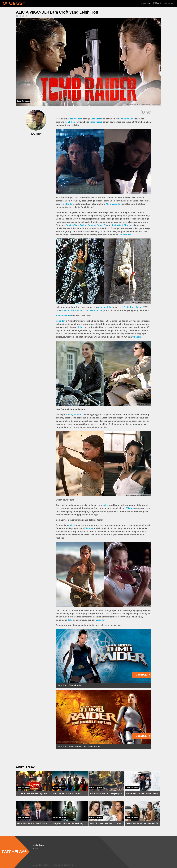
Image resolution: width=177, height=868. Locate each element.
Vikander (60, 321)
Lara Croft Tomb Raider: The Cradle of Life (81, 310)
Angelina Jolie (128, 119)
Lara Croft (96, 119)
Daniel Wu (102, 225)
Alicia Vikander (75, 119)
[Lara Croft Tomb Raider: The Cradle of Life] (104, 720)
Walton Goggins (88, 225)
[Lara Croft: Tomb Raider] (104, 659)
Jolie (80, 327)
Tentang (35, 848)
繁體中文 (157, 3)
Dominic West (73, 225)
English (145, 3)
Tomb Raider (71, 122)
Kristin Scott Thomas (122, 225)
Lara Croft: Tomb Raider (130, 307)
